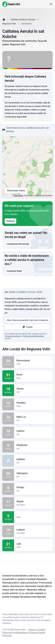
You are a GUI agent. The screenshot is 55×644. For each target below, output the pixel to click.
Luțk (33, 544)
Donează (10, 221)
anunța (27, 113)
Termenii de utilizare (13, 336)
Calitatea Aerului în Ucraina (23, 20)
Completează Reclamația (18, 244)
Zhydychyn (33, 445)
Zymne (33, 389)
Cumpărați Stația (14, 271)
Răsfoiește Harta (16, 191)
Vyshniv (33, 431)
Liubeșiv (33, 530)
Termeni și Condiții (37, 630)
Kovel (33, 375)
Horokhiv (33, 403)
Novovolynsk (33, 361)
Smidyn (33, 487)
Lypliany (33, 459)
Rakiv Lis (33, 417)
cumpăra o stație (29, 110)
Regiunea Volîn (9, 24)
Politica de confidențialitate (33, 336)
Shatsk (33, 502)
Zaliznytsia (33, 473)
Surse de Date (19, 196)
